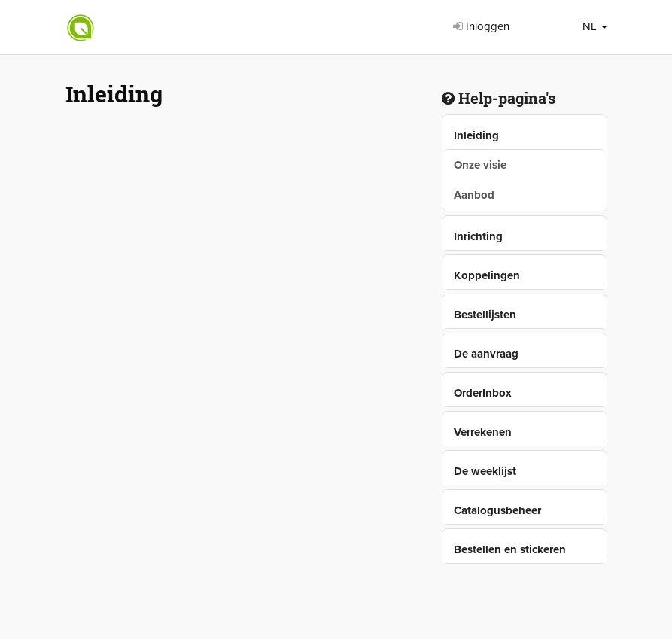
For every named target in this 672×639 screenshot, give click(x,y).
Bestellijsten (485, 315)
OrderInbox (483, 393)
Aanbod (474, 195)
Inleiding (476, 135)
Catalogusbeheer (497, 510)
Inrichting (478, 236)
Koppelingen (487, 275)
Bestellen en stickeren (510, 549)
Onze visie (480, 165)
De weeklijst (485, 471)
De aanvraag (486, 354)
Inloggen (481, 26)
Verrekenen (483, 432)
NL (595, 26)
